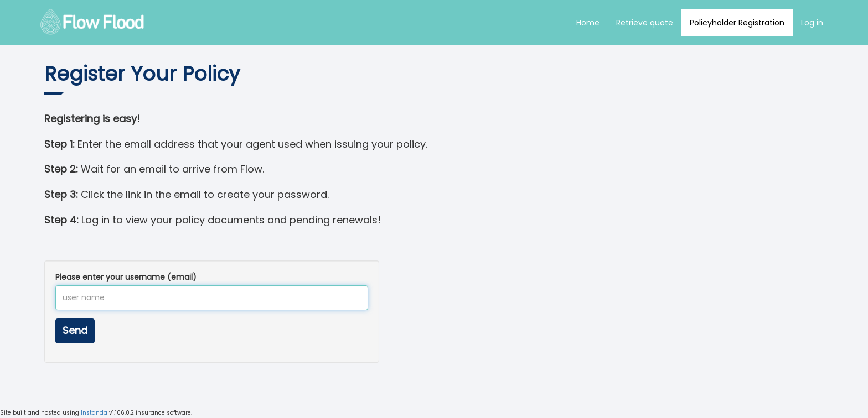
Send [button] (75, 330)
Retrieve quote (645, 23)
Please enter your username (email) (126, 277)
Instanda (94, 413)
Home (588, 23)
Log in (812, 23)
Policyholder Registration (737, 23)
